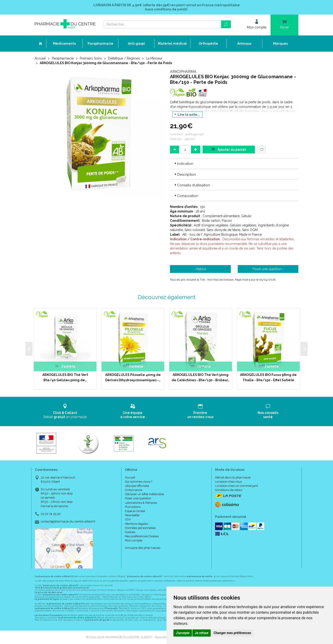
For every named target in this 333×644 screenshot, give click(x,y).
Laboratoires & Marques (141, 503)
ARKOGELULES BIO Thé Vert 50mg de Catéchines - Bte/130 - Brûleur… (201, 377)
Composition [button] (186, 196)
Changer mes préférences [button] (232, 633)
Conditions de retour (229, 490)
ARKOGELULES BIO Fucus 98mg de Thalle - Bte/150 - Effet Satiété (268, 377)
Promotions (133, 507)
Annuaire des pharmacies (143, 548)
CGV (128, 519)
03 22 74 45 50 (51, 514)
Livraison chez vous (228, 482)
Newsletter (132, 515)
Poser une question (138, 498)
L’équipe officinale (137, 486)
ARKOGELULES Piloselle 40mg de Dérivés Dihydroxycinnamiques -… (133, 377)
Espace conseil (135, 511)
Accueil (40, 58)
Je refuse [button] (202, 633)
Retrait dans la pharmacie (233, 477)
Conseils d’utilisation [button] (192, 185)
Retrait (65, 411)
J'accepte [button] (183, 633)
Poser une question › (268, 269)
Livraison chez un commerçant (236, 486)
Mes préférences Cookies (142, 536)
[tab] (234, 163)
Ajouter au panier (229, 149)
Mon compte (134, 540)
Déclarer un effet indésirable (144, 494)
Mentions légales (136, 524)
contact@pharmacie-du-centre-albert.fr (68, 522)
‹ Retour (200, 269)
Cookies (130, 532)
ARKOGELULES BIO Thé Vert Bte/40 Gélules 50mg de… (65, 377)
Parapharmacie (63, 58)
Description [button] (185, 175)
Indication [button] (183, 164)
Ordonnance (134, 490)
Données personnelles (140, 528)
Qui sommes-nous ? (139, 482)
